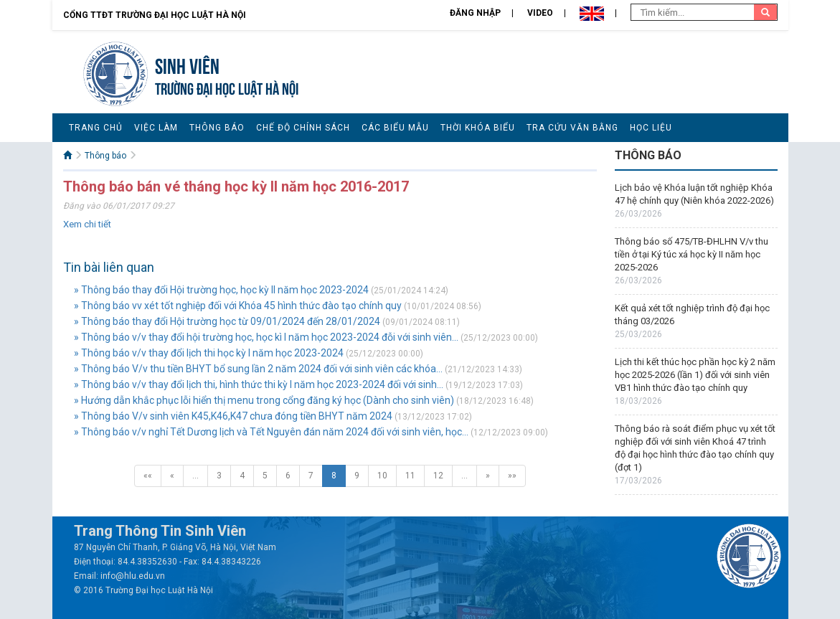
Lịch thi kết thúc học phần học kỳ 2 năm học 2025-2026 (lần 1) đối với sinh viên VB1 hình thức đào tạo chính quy (695, 375)
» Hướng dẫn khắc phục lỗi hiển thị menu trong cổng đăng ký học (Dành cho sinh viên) (264, 400)
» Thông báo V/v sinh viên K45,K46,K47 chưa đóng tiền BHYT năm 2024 (233, 416)
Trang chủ (96, 128)
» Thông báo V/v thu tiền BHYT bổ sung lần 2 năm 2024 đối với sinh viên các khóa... (258, 369)
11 (410, 476)
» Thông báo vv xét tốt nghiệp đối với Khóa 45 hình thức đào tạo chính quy (238, 306)
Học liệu (651, 128)
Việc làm (156, 128)
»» (512, 476)
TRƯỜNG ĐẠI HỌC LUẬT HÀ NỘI (227, 87)
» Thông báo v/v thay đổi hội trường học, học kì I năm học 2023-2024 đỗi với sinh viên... (266, 337)
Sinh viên (187, 64)
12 (438, 476)
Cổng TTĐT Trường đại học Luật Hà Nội (155, 15)
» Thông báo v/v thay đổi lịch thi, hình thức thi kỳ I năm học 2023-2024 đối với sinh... (259, 384)
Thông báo (217, 128)
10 (382, 476)
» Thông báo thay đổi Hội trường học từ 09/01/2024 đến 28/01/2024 (227, 321)
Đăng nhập (475, 13)
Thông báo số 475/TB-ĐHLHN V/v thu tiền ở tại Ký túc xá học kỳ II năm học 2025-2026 (692, 254)
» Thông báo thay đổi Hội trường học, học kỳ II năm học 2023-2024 (221, 290)
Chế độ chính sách (303, 128)
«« (148, 476)
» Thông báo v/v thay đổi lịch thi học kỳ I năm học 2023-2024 (209, 353)
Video (540, 13)
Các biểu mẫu (395, 128)
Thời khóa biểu (478, 128)
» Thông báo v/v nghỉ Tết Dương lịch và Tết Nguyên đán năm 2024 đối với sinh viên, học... (271, 432)
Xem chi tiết (87, 224)
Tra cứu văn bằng (572, 128)
